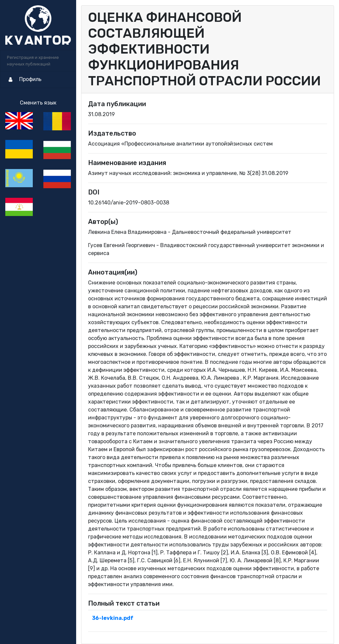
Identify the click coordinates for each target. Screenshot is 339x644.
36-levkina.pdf (113, 618)
